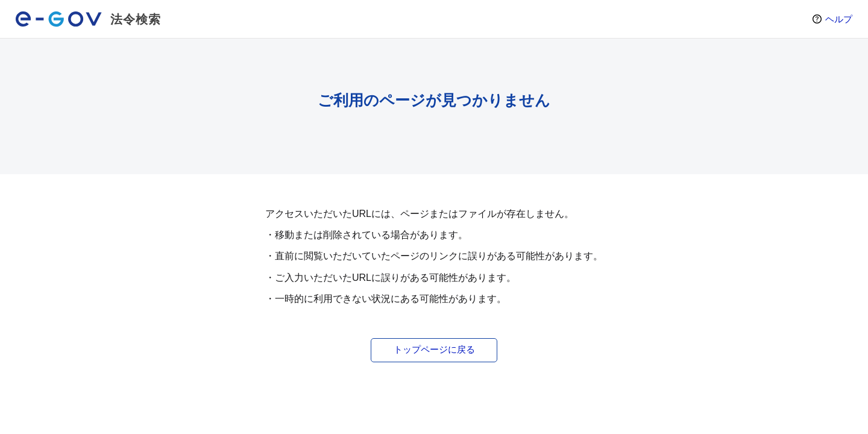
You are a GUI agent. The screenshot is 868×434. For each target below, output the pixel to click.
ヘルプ (839, 19)
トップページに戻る (434, 349)
